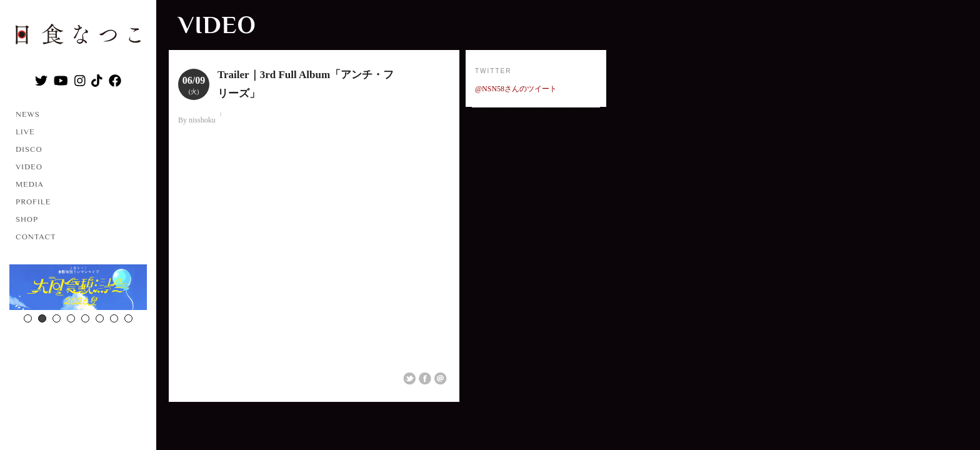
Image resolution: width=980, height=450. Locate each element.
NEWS (28, 114)
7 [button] (114, 318)
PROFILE (33, 202)
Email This (441, 379)
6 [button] (100, 318)
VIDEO (29, 167)
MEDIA (30, 184)
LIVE (25, 132)
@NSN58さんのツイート (516, 89)
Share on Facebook (425, 379)
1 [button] (28, 318)
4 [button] (71, 318)
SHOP (27, 219)
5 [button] (85, 318)
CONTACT (36, 237)
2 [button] (42, 318)
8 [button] (128, 318)
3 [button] (57, 318)
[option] (78, 289)
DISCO (29, 149)
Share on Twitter (409, 379)
